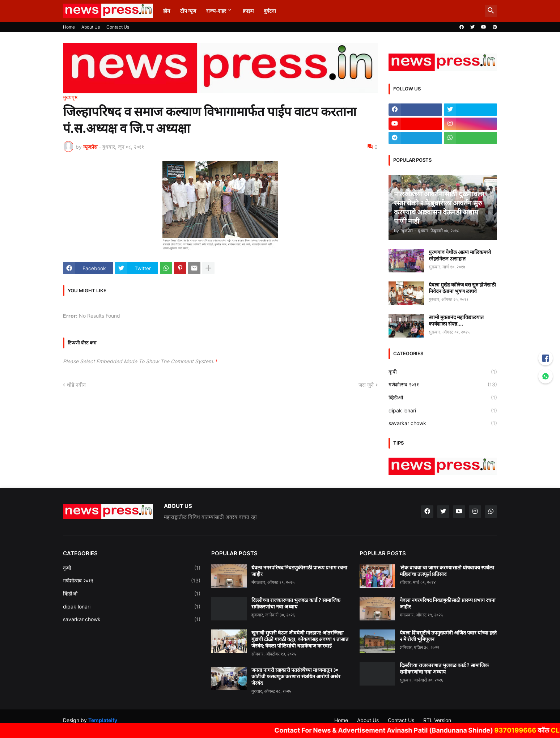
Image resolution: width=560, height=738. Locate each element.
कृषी (443, 372)
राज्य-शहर (216, 11)
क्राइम (248, 11)
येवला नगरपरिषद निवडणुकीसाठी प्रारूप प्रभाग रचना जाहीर (299, 571)
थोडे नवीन (76, 385)
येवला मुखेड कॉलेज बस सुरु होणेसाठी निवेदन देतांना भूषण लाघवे (462, 288)
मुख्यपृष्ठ (70, 97)
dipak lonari (443, 411)
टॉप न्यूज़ (188, 11)
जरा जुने (366, 385)
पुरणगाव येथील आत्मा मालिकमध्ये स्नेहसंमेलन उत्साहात (460, 255)
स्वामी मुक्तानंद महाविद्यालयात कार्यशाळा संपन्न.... (456, 320)
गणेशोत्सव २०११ (443, 385)
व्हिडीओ (443, 398)
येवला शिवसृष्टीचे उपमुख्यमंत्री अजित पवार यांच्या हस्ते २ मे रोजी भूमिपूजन (448, 636)
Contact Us (118, 27)
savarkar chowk (443, 423)
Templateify (103, 720)
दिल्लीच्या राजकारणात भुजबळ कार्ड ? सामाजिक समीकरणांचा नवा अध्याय (296, 603)
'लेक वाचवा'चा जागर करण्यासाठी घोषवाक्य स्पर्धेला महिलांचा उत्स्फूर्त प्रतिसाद (447, 571)
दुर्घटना (270, 11)
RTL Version (437, 720)
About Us (91, 27)
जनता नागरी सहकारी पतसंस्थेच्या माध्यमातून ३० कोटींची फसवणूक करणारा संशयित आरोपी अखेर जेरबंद (296, 676)
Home (69, 27)
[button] (491, 11)
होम (167, 11)
